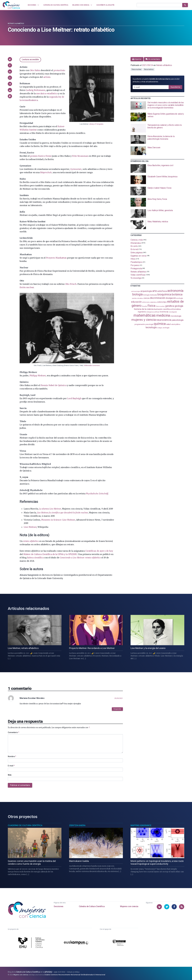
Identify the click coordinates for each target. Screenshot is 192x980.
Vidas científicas (138, 275)
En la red (134, 249)
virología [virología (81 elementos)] (160, 328)
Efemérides (136, 243)
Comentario (13, 732)
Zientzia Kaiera (77, 825)
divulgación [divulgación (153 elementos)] (171, 298)
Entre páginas (137, 253)
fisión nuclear (27, 287)
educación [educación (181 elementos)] (136, 302)
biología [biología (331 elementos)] (137, 294)
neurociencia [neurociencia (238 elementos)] (164, 320)
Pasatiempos (137, 262)
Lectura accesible (30, 59)
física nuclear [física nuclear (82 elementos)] (160, 306)
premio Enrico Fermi (41, 156)
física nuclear (137, 69)
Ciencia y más (137, 240)
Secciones (58, 906)
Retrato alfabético (16, 24)
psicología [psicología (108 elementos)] (149, 324)
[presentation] (157, 106)
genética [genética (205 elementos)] (170, 306)
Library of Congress (96, 124)
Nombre (12, 756)
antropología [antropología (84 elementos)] (136, 291)
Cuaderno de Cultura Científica (25, 825)
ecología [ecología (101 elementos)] (180, 298)
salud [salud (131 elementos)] (168, 324)
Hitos (133, 259)
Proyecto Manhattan (56, 258)
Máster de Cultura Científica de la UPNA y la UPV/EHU (50, 554)
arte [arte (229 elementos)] (155, 291)
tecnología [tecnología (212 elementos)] (151, 327)
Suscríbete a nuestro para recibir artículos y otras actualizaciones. (156, 80)
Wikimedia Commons (92, 365)
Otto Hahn (35, 70)
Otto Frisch (71, 284)
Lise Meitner (30, 527)
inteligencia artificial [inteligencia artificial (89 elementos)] (153, 312)
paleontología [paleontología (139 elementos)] (178, 320)
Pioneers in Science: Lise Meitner (58, 520)
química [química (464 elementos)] (160, 324)
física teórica (149, 69)
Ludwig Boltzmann (36, 90)
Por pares (135, 265)
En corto (134, 246)
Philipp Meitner (38, 376)
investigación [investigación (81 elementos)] (173, 312)
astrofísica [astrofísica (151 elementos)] (162, 291)
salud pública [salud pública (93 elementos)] (176, 324)
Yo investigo (136, 278)
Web (10, 775)
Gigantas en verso (139, 256)
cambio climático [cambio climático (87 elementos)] (137, 298)
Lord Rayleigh (74, 398)
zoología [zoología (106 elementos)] (166, 328)
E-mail (11, 766)
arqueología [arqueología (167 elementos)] (146, 291)
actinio (47, 77)
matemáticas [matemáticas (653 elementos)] (145, 315)
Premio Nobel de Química (54, 385)
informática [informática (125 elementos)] (176, 309)
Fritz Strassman (80, 156)
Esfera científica (35, 558)
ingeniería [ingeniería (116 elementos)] (142, 312)
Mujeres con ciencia (129, 906)
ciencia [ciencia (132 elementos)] (146, 298)
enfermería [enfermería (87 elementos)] (146, 302)
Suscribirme (175, 87)
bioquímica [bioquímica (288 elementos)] (164, 294)
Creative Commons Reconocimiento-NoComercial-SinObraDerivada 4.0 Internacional (75, 975)
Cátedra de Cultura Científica (92, 906)
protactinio (59, 70)
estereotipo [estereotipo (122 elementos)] (162, 302)
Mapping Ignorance (141, 825)
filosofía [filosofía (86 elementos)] (144, 306)
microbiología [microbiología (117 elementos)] (176, 316)
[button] (10, 59)
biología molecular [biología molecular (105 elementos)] (150, 295)
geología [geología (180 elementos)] (179, 306)
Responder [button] (117, 709)
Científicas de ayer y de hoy (99, 551)
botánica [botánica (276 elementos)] (177, 294)
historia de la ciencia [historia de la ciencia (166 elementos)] (144, 309)
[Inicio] (11, 5)
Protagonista (136, 268)
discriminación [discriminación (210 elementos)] (158, 298)
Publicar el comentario (20, 785)
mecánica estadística (47, 93)
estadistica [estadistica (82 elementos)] (153, 302)
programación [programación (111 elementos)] (140, 324)
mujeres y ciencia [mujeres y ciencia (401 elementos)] (144, 320)
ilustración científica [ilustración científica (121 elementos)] (162, 309)
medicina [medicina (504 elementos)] (163, 315)
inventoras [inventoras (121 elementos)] (164, 312)
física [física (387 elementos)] (151, 306)
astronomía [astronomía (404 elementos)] (175, 291)
